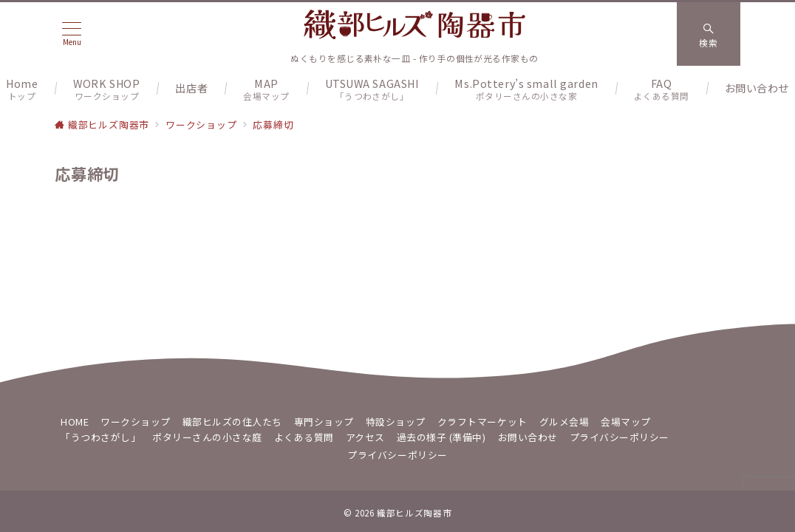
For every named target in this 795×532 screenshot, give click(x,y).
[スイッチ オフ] (709, 34)
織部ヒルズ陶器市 (414, 513)
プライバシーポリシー (397, 455)
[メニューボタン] (72, 34)
